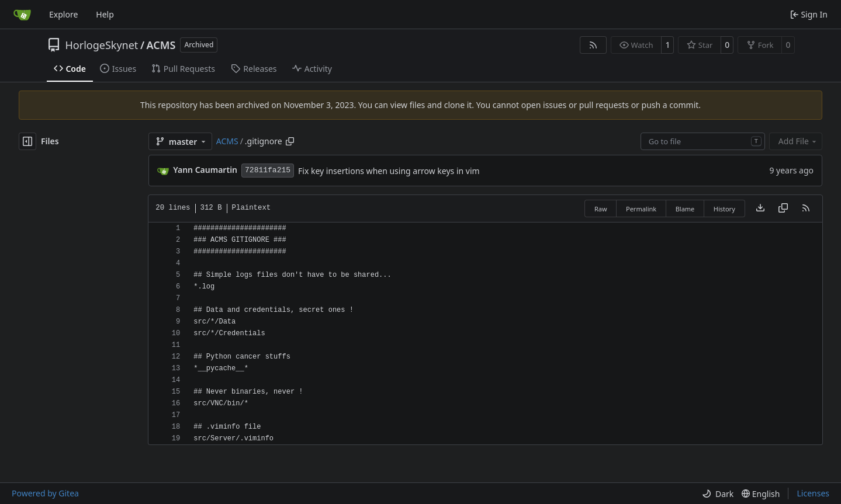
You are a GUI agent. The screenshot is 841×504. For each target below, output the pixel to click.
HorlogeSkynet (102, 45)
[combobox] (703, 141)
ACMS (161, 45)
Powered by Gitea (45, 493)
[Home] (22, 15)
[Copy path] (290, 141)
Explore (63, 14)
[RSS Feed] (593, 45)
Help (105, 14)
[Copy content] (783, 208)
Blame (685, 209)
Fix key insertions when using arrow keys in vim (389, 171)
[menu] (718, 494)
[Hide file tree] (27, 141)
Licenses (813, 493)
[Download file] (760, 208)
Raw (601, 209)
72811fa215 (268, 170)
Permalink (641, 209)
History (724, 209)
